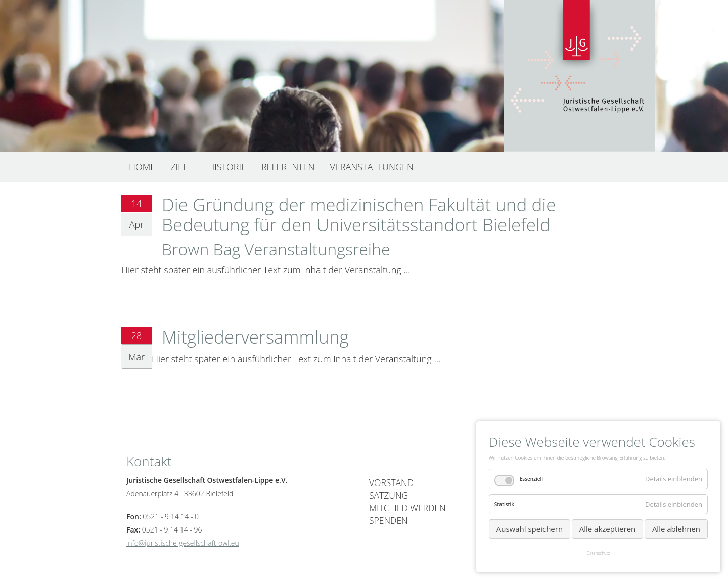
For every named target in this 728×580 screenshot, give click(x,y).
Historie (227, 167)
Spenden (389, 520)
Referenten (288, 167)
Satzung (389, 495)
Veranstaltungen (371, 167)
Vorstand (391, 482)
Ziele (181, 167)
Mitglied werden (407, 508)
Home (142, 167)
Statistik (504, 504)
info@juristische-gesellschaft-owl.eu (183, 543)
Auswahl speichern (530, 529)
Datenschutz (599, 553)
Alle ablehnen (676, 529)
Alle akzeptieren (608, 529)
